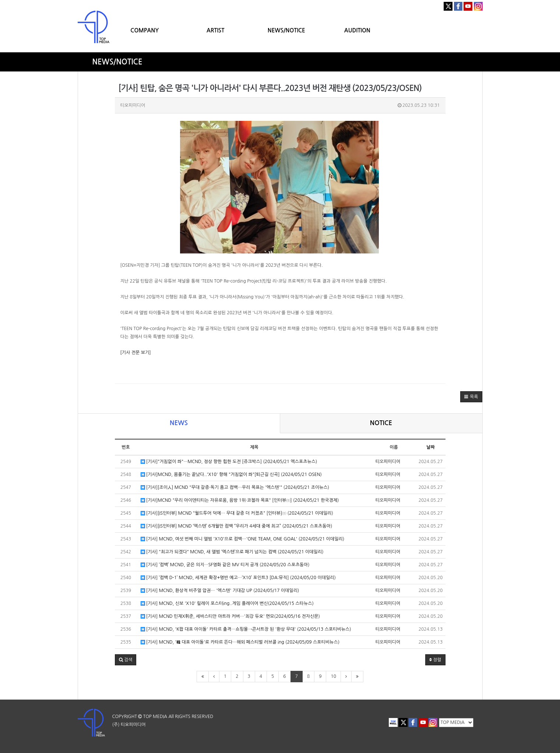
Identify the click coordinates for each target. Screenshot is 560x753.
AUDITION (357, 30)
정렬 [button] (435, 660)
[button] (471, 397)
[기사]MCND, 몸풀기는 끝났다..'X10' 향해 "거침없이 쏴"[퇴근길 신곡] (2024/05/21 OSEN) (231, 475)
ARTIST (215, 30)
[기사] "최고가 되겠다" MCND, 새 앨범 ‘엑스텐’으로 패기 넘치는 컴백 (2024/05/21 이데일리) (232, 552)
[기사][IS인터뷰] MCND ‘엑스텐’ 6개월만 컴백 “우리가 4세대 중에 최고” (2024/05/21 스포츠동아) (237, 526)
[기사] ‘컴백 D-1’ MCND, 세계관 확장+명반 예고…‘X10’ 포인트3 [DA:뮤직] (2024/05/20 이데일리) (238, 578)
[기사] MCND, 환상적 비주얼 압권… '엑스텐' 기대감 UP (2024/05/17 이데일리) (220, 591)
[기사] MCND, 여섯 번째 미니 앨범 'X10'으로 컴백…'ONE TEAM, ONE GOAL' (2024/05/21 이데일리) (243, 539)
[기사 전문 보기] (136, 353)
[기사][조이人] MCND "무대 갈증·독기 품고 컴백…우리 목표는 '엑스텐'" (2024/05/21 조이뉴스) (235, 488)
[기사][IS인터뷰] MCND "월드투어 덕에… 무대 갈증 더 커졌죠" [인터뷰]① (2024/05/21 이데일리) (237, 513)
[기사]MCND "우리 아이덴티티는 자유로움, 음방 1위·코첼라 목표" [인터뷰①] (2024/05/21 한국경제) (240, 500)
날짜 (431, 447)
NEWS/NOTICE (286, 30)
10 (333, 676)
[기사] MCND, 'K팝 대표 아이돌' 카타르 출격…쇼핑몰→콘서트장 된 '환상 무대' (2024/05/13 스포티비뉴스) (246, 629)
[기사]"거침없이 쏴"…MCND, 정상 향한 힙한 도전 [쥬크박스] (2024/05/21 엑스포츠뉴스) (229, 462)
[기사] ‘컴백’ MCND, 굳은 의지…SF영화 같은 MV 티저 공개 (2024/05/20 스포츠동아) (225, 565)
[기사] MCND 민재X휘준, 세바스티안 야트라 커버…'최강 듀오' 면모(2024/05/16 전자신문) (230, 617)
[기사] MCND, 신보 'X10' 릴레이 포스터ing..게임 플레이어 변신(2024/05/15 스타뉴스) (227, 604)
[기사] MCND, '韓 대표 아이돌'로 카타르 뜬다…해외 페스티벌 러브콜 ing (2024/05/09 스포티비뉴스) (240, 642)
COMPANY (145, 30)
